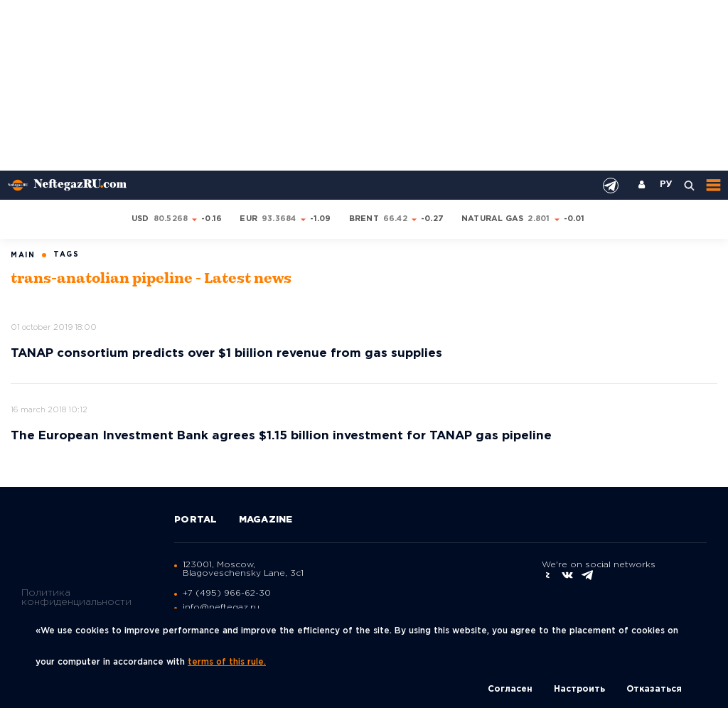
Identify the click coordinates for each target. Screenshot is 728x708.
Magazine (266, 520)
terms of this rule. (227, 662)
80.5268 (171, 219)
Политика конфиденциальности (76, 597)
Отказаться (654, 689)
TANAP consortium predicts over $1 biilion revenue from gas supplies (226, 354)
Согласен (510, 689)
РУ (666, 185)
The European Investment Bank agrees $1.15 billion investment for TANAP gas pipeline (281, 436)
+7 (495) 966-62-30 (227, 593)
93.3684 (279, 219)
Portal (196, 520)
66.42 (395, 219)
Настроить (579, 689)
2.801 (539, 219)
